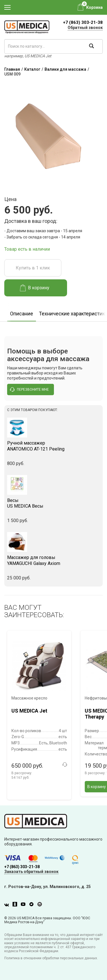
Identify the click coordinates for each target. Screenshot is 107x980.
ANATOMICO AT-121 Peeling (53, 446)
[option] (22, 312)
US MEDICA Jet (29, 711)
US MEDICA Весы (53, 503)
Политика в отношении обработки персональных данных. (51, 958)
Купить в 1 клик (33, 268)
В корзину (35, 288)
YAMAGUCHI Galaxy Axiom (53, 560)
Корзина (94, 7)
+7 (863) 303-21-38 (83, 22)
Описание (22, 314)
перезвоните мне (29, 390)
